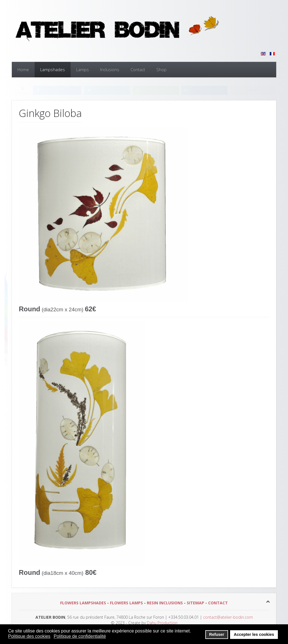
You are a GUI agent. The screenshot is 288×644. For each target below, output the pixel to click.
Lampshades (53, 69)
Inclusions (110, 69)
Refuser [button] (217, 634)
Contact (138, 69)
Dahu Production (162, 623)
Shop (161, 69)
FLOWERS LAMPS (126, 603)
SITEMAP (195, 603)
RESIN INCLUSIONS (165, 603)
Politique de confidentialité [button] (80, 636)
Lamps (83, 69)
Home (23, 69)
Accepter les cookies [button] (254, 634)
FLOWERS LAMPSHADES (83, 603)
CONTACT (218, 603)
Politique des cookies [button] (29, 636)
